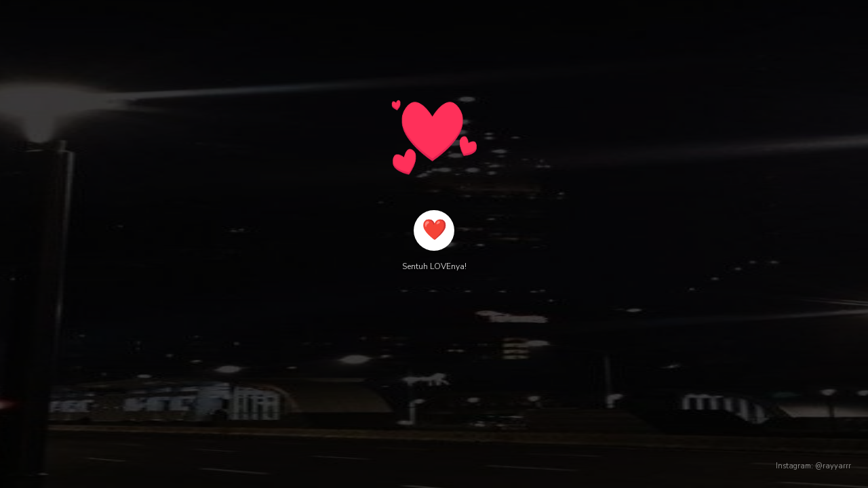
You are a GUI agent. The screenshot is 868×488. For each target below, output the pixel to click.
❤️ (434, 230)
